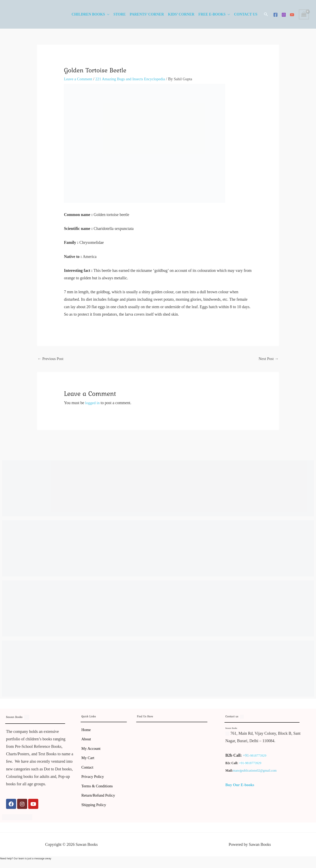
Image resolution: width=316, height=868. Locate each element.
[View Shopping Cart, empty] (304, 14)
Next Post (268, 359)
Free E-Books (212, 14)
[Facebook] (275, 15)
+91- (247, 756)
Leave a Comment (79, 79)
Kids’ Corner (181, 14)
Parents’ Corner (147, 14)
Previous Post (51, 359)
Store (120, 14)
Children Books (88, 14)
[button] (266, 14)
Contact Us (246, 14)
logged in (93, 403)
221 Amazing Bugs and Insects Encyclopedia (133, 79)
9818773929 (259, 756)
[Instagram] (284, 15)
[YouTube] (292, 15)
